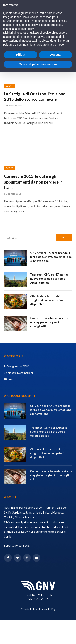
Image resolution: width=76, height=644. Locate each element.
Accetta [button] (55, 55)
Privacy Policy (47, 609)
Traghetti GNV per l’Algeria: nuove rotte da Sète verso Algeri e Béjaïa (49, 278)
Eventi (10, 86)
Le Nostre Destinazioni (18, 373)
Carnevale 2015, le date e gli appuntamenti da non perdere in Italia (33, 182)
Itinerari (9, 379)
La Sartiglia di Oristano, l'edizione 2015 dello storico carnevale (35, 97)
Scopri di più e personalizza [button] (38, 64)
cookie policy (26, 29)
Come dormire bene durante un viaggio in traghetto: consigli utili (49, 322)
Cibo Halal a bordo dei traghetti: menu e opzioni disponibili (47, 300)
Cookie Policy (29, 609)
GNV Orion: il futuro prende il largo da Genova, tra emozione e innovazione (51, 257)
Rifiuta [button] (21, 55)
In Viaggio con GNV (17, 366)
